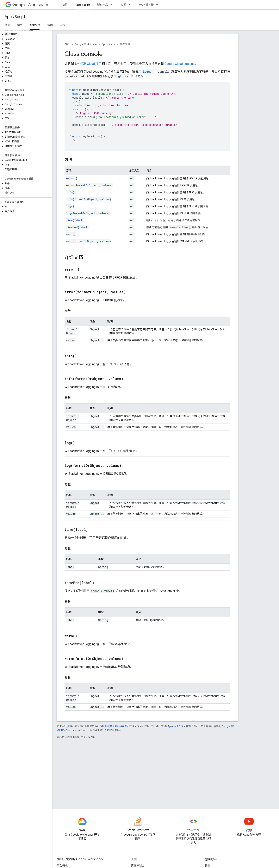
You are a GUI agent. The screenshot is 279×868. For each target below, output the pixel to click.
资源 (123, 5)
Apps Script (15, 17)
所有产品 (102, 5)
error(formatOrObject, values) (89, 185)
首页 (65, 5)
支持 (62, 25)
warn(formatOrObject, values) (89, 241)
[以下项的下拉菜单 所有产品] (113, 5)
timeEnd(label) (77, 227)
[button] (25, 34)
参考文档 (125, 44)
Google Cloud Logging (180, 64)
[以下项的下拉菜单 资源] (131, 5)
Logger (148, 72)
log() (70, 206)
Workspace (31, 5)
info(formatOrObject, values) (89, 199)
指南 (20, 25)
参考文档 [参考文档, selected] (35, 25)
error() (72, 178)
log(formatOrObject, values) (88, 213)
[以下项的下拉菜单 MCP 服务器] (158, 5)
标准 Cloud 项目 (91, 64)
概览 (7, 25)
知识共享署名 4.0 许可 (117, 726)
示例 (50, 25)
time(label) (75, 220)
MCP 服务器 (146, 5)
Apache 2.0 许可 (177, 726)
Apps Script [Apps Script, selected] (82, 5)
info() (71, 192)
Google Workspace (86, 44)
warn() (71, 234)
